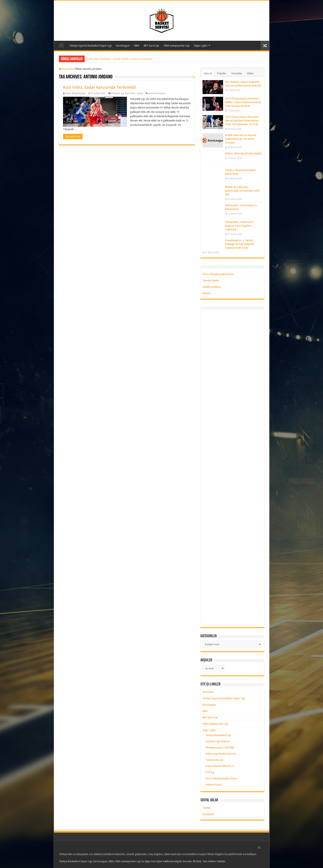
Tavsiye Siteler (211, 280)
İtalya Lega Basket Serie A (221, 754)
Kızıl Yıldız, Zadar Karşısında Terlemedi (100, 87)
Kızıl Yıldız (130, 93)
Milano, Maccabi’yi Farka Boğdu (244, 153)
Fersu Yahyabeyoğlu (76, 93)
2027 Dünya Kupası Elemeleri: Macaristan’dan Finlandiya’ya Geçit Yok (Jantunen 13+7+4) (242, 121)
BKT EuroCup (152, 46)
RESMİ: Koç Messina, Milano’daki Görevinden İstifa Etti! (242, 191)
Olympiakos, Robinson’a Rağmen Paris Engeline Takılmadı (239, 226)
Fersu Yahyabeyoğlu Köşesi (218, 274)
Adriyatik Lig (117, 93)
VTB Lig (210, 772)
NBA (137, 46)
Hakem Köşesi (214, 785)
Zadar (140, 93)
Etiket (250, 73)
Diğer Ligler (201, 46)
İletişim (207, 293)
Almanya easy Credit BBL (220, 747)
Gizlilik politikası (212, 287)
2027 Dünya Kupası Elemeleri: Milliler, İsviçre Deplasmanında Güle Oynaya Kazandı (243, 102)
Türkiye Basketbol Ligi (218, 735)
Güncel (208, 73)
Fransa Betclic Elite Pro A (220, 766)
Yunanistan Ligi (214, 760)
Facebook (208, 814)
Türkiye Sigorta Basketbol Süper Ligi (90, 46)
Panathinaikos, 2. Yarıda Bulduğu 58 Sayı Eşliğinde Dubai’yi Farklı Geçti (240, 244)
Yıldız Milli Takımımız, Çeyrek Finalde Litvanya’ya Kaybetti (119, 59)
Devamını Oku (73, 136)
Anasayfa (61, 45)
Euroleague (123, 46)
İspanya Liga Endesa (218, 741)
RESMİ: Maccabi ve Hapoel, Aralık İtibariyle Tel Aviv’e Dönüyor (241, 139)
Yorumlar (237, 73)
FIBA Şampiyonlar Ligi (177, 46)
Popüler (222, 73)
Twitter (207, 808)
